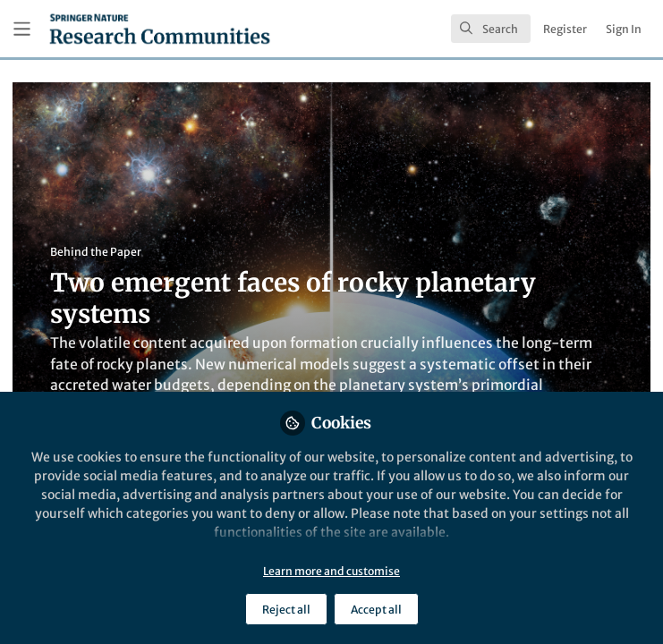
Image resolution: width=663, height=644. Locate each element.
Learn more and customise (331, 571)
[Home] (160, 29)
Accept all (376, 610)
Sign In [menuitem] (624, 29)
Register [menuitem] (565, 29)
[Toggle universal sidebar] (22, 29)
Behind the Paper (96, 252)
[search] (491, 29)
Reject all (286, 610)
